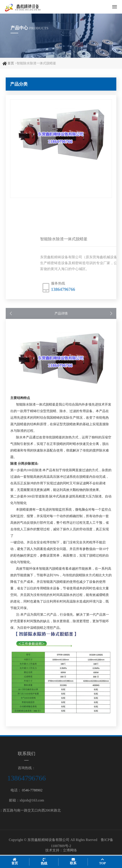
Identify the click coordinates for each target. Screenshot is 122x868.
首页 (11, 63)
